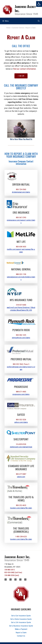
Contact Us (21, 636)
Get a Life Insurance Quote (21, 622)
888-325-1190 (21, 274)
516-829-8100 (21, 444)
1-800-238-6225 (21, 537)
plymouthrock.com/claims (21, 338)
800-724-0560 (21, 189)
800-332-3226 (21, 420)
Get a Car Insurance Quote (21, 616)
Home (8, 28)
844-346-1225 (21, 335)
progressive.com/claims (21, 394)
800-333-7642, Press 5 (21, 364)
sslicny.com (21, 477)
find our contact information (25, 69)
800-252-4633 (21, 505)
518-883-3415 (10, 570)
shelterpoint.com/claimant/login (21, 447)
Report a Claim (21, 633)
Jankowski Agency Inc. (25, 8)
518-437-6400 (21, 305)
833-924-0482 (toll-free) (13, 572)
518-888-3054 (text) (12, 575)
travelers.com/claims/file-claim (21, 508)
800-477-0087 (21, 474)
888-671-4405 (21, 392)
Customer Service (18, 28)
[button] (39, 4)
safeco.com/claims (21, 422)
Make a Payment (21, 629)
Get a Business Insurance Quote (21, 626)
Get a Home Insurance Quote (21, 619)
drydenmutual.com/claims (21, 192)
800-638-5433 (21, 247)
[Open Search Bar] (39, 21)
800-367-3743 (21, 218)
